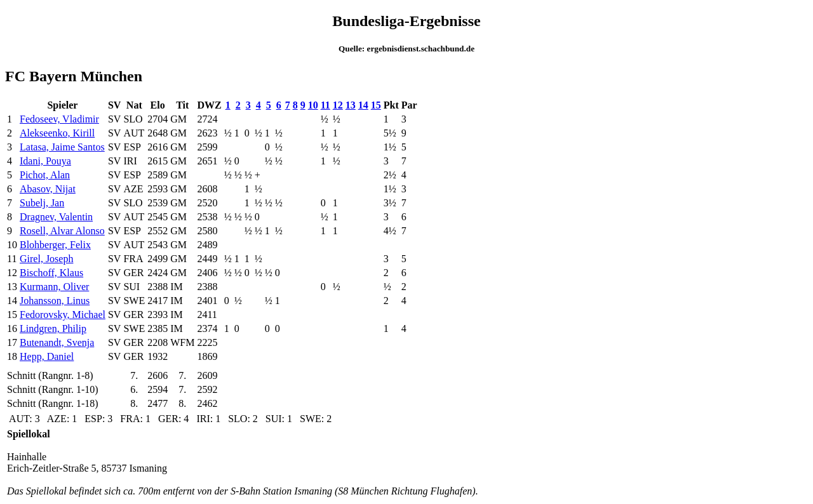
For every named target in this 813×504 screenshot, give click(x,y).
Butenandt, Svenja (57, 342)
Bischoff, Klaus (51, 273)
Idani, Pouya (45, 161)
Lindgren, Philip (53, 328)
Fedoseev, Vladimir (59, 119)
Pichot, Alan (45, 175)
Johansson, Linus (55, 301)
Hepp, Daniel (47, 356)
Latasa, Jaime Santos (62, 147)
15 (376, 105)
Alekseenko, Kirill (57, 133)
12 (338, 105)
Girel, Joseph (46, 259)
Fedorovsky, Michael (63, 315)
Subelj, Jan (42, 203)
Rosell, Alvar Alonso (62, 231)
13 (351, 105)
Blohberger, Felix (55, 245)
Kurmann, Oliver (54, 287)
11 (326, 105)
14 (363, 105)
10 (313, 105)
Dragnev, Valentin (56, 217)
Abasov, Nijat (48, 189)
